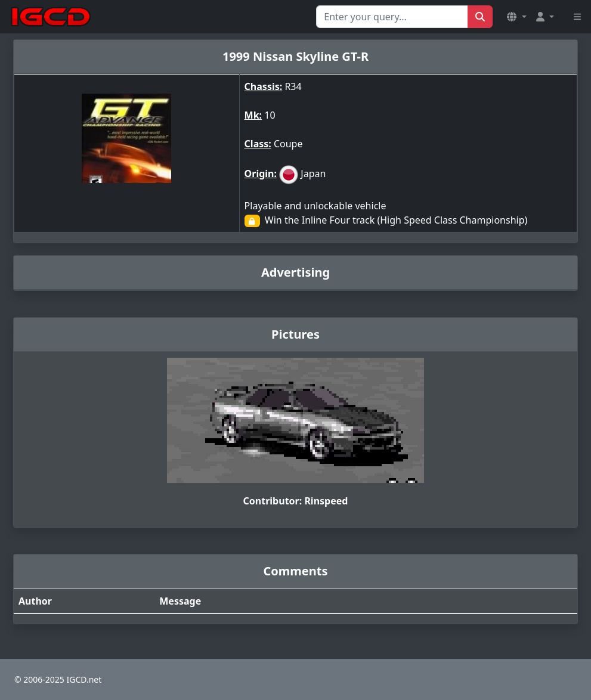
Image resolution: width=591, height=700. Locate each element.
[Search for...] (392, 17)
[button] (516, 17)
